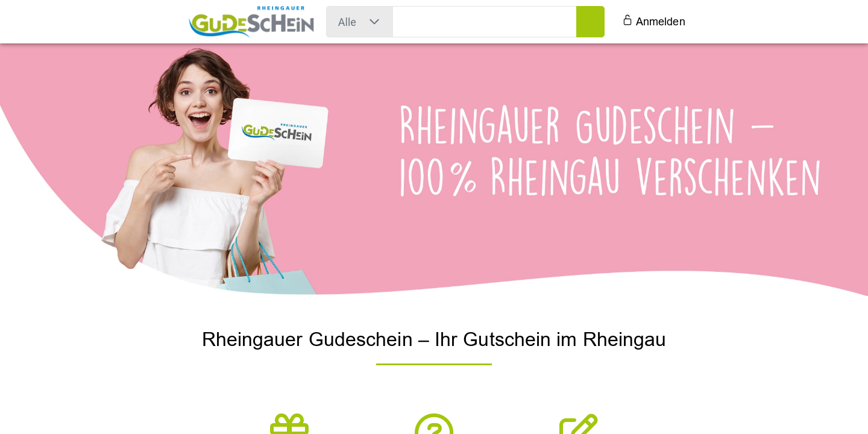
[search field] (485, 22)
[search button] (590, 22)
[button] (374, 22)
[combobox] (347, 22)
